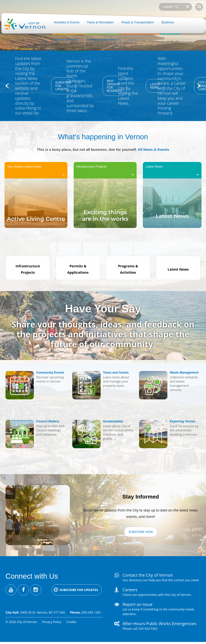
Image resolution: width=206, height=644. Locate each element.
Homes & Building (66, 40)
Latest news (155, 86)
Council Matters (48, 421)
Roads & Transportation (138, 22)
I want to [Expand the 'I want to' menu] (170, 7)
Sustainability (113, 421)
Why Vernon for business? (115, 86)
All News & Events (154, 149)
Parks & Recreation (101, 22)
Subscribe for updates (63, 86)
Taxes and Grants (116, 373)
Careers (130, 590)
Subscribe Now (141, 532)
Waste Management (184, 373)
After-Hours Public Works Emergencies (159, 623)
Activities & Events (67, 22)
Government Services (101, 40)
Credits (71, 622)
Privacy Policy (52, 622)
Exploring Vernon (183, 421)
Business (168, 22)
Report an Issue (138, 604)
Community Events (50, 373)
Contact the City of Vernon (148, 575)
